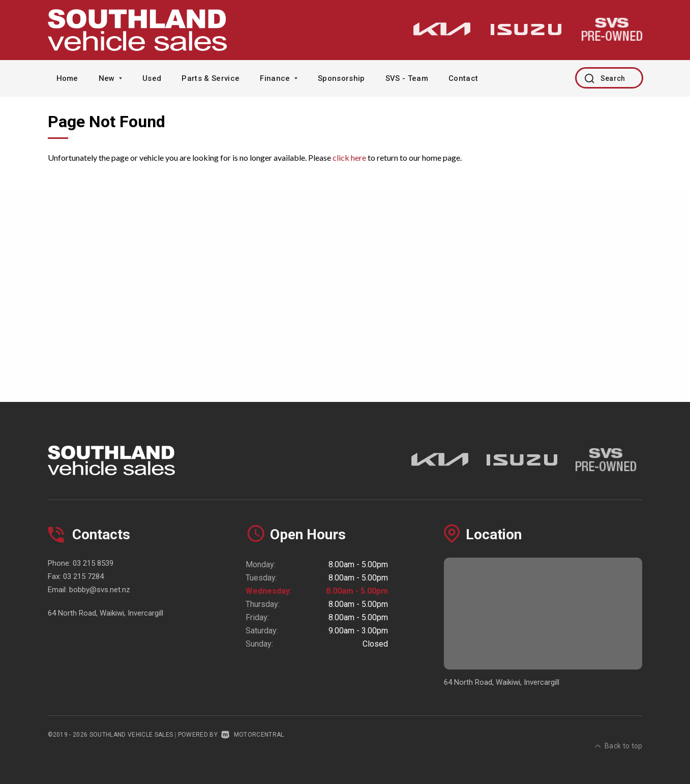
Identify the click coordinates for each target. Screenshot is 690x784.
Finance (279, 78)
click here (349, 157)
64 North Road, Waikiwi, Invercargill (106, 613)
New (110, 78)
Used (152, 78)
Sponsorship (341, 78)
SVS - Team (407, 78)
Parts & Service (211, 78)
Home (67, 78)
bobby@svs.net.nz (100, 590)
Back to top (619, 734)
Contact (463, 78)
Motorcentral (252, 735)
